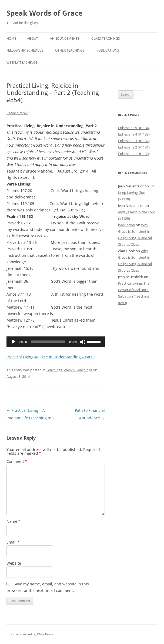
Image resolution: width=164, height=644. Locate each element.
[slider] (48, 342)
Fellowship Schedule (25, 50)
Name (14, 521)
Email (13, 542)
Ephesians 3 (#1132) (134, 141)
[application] (56, 342)
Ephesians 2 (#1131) (134, 147)
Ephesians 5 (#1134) (134, 128)
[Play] (14, 342)
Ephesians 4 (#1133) (134, 134)
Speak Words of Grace (44, 13)
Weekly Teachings (22, 63)
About (33, 38)
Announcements (65, 38)
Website (14, 563)
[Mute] (83, 342)
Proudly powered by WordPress (30, 634)
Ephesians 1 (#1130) (134, 154)
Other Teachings (70, 50)
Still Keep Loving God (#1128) (137, 193)
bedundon (127, 225)
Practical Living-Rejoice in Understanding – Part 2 (51, 357)
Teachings (54, 370)
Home (11, 38)
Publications (108, 50)
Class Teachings (106, 38)
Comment (17, 461)
